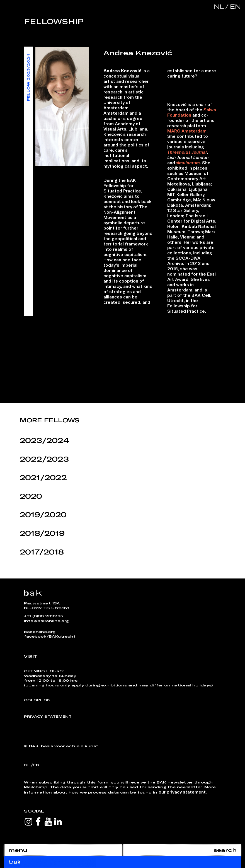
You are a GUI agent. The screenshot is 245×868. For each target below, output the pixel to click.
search (225, 850)
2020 (31, 496)
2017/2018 (42, 552)
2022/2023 (44, 459)
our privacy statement (182, 792)
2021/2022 (43, 477)
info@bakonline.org (46, 621)
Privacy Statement (48, 716)
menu (18, 850)
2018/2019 (42, 533)
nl (219, 6)
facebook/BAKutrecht (50, 636)
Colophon (37, 700)
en (234, 6)
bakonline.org (40, 631)
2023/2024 (44, 440)
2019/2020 (43, 514)
